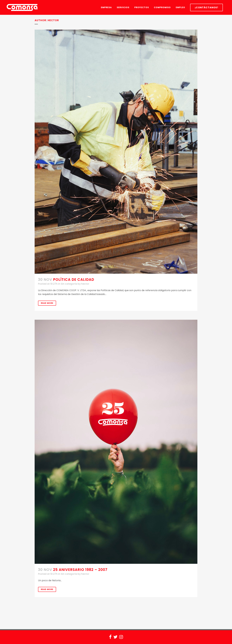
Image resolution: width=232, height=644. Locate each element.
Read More (47, 303)
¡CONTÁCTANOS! (206, 7)
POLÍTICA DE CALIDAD (74, 280)
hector (85, 284)
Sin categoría (69, 284)
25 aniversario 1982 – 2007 (80, 570)
